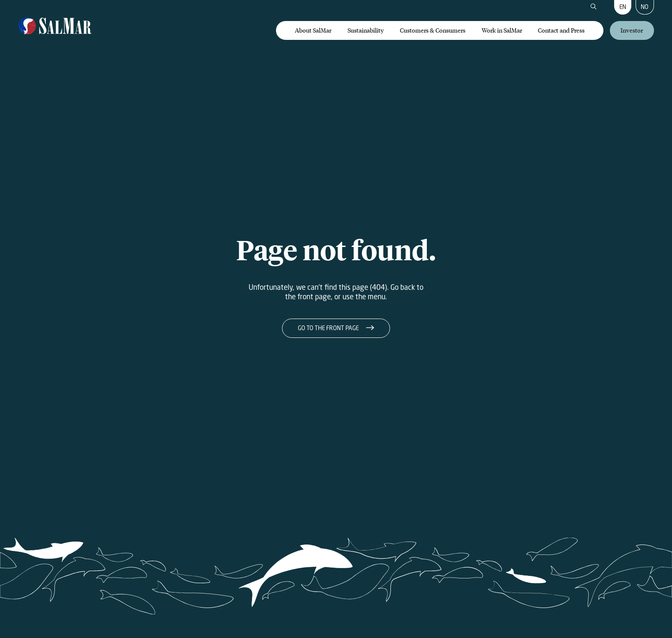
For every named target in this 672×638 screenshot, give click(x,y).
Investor (632, 30)
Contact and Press (561, 30)
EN (623, 7)
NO (645, 7)
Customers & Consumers (433, 30)
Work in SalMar (502, 30)
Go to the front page (328, 328)
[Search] (594, 7)
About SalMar (313, 30)
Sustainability (366, 30)
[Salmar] (55, 27)
